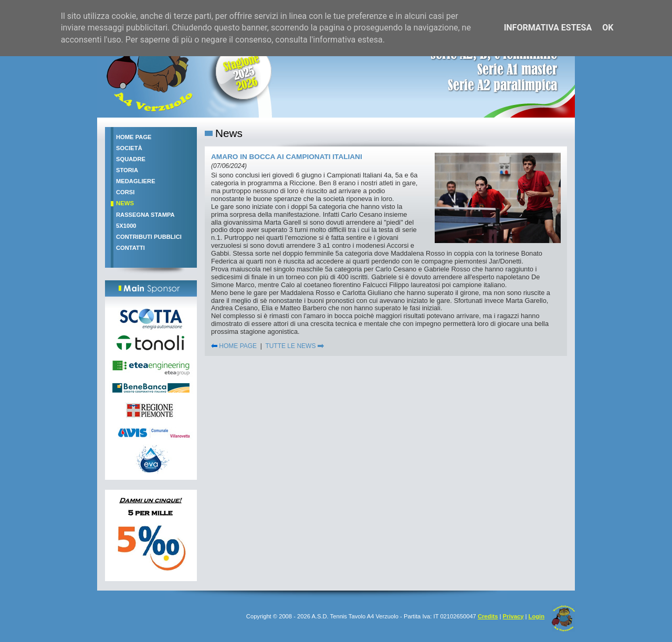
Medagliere (136, 181)
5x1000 (126, 226)
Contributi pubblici (149, 237)
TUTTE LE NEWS (294, 346)
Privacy (513, 616)
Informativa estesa (548, 28)
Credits (488, 616)
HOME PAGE (234, 346)
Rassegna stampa (145, 215)
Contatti (130, 248)
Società (129, 148)
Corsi (125, 192)
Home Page (134, 137)
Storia (127, 170)
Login (537, 616)
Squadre (131, 159)
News (125, 203)
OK (608, 28)
